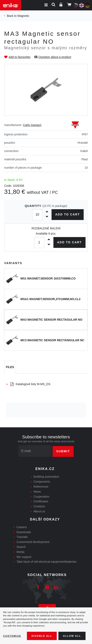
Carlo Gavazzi (32, 125)
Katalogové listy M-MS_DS (30, 384)
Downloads (24, 532)
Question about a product (55, 57)
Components (42, 482)
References (41, 487)
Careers (22, 527)
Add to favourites (20, 57)
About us (39, 511)
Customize (12, 636)
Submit (63, 451)
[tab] (10, 367)
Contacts (39, 506)
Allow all (72, 636)
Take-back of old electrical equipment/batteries (47, 562)
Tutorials (22, 537)
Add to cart (67, 214)
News (37, 492)
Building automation (46, 477)
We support (24, 557)
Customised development (33, 542)
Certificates (41, 501)
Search (21, 547)
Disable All (42, 636)
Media (20, 552)
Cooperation (42, 497)
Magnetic (23, 16)
